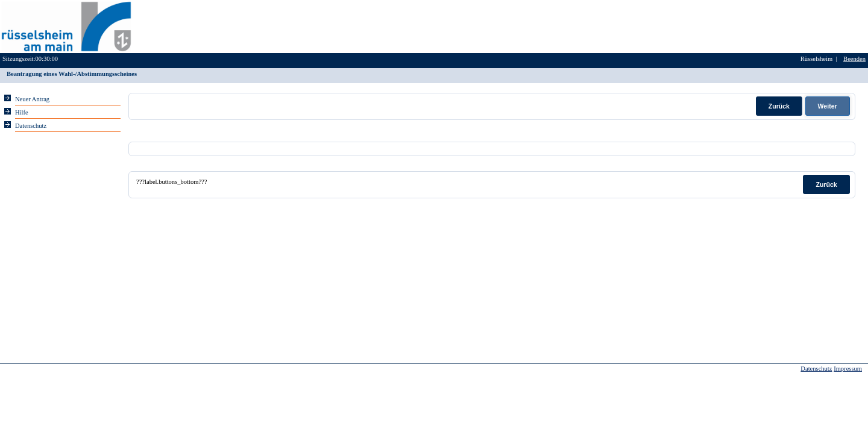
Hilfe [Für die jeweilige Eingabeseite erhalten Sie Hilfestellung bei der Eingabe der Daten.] (22, 112)
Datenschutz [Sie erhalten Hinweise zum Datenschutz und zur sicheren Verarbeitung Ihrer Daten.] (31, 126)
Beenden (854, 59)
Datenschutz (816, 369)
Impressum (848, 369)
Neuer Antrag (32, 99)
